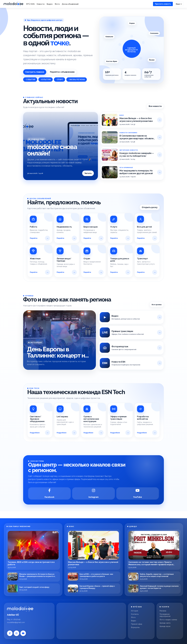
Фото (57, 4)
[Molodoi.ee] (29, 609)
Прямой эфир (137, 624)
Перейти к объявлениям (62, 72)
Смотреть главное (35, 72)
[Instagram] (93, 493)
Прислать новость (163, 4)
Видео (50, 4)
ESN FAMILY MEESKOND (20, 526)
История (135, 611)
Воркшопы (135, 627)
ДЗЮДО (133, 526)
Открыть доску (150, 207)
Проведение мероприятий (165, 615)
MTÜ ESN (30, 4)
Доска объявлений (70, 4)
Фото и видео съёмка (168, 620)
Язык (179, 4)
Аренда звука (165, 626)
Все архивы (157, 305)
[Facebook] (49, 493)
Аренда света (165, 623)
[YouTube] (138, 493)
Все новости (155, 106)
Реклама (163, 611)
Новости (41, 4)
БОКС (72, 526)
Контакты (135, 614)
